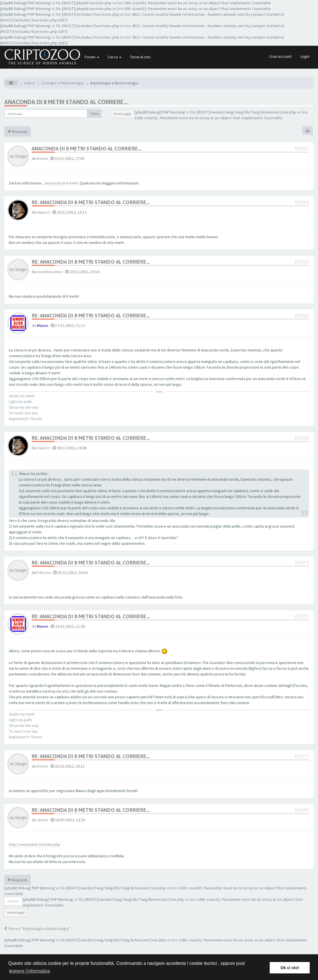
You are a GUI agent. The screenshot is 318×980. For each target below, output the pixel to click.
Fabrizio (44, 573)
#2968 (302, 438)
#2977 (302, 756)
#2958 (302, 202)
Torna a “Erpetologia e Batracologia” (37, 929)
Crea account (280, 56)
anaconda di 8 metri (61, 183)
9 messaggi (122, 114)
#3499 (302, 810)
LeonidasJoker (50, 272)
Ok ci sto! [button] (290, 968)
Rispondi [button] (18, 132)
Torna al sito (140, 57)
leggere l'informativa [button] (30, 971)
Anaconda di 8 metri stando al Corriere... (66, 102)
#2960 (302, 262)
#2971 (302, 563)
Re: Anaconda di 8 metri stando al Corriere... (91, 202)
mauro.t (43, 212)
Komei (42, 158)
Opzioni (13, 901)
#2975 (302, 616)
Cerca (115, 57)
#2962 (302, 316)
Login (305, 56)
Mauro (42, 325)
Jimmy (42, 820)
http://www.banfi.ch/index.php (35, 844)
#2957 (302, 149)
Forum (92, 57)
